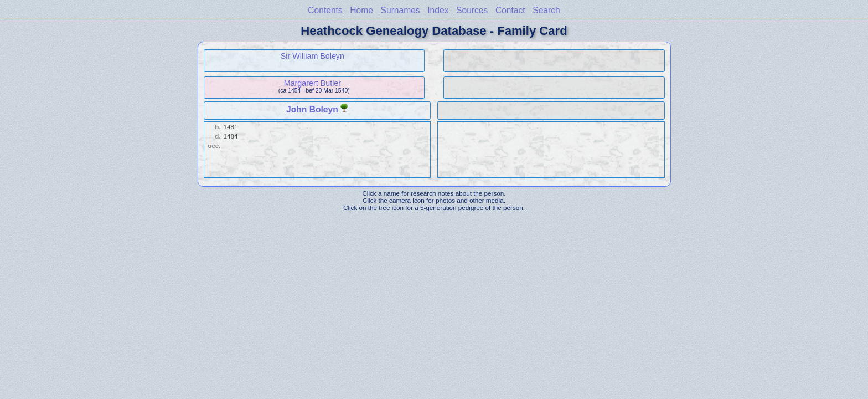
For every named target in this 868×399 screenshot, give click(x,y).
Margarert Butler (312, 83)
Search (546, 10)
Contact (510, 10)
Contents (325, 10)
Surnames (401, 10)
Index (438, 10)
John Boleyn (312, 109)
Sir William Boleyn (312, 56)
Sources (472, 10)
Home (361, 10)
